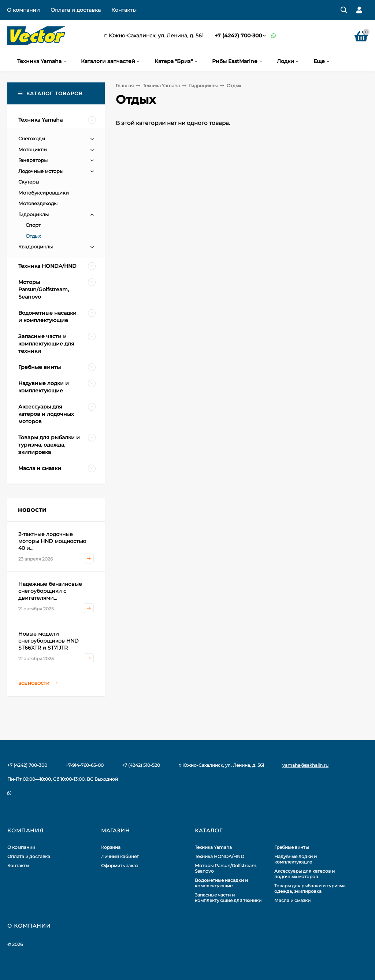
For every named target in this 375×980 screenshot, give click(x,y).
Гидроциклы (203, 86)
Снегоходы (32, 138)
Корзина (111, 847)
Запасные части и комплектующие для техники (228, 898)
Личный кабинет (120, 856)
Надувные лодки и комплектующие (296, 859)
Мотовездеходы (38, 203)
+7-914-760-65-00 (85, 765)
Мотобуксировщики (44, 193)
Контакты (124, 10)
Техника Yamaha (161, 86)
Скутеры (29, 182)
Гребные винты (292, 847)
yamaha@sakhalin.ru (305, 765)
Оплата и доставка (76, 10)
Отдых (33, 236)
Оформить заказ (120, 866)
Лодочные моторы (41, 171)
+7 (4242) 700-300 (238, 36)
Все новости (38, 683)
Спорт (33, 225)
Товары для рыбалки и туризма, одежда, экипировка (310, 888)
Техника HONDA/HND (220, 856)
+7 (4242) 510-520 (141, 765)
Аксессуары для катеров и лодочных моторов (305, 874)
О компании (23, 10)
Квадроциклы (36, 247)
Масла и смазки (292, 900)
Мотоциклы (33, 149)
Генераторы (33, 160)
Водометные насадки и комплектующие (221, 883)
